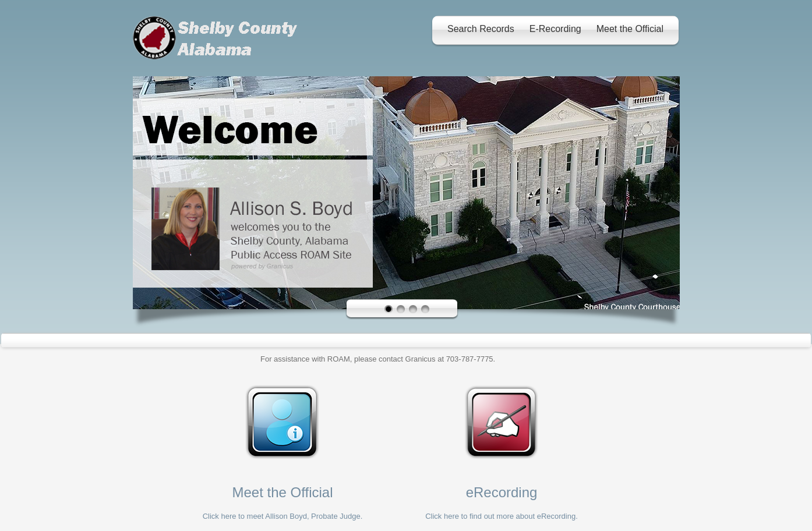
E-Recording (555, 29)
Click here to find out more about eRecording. (502, 516)
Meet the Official (630, 29)
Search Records (481, 29)
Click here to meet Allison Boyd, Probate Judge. (283, 516)
